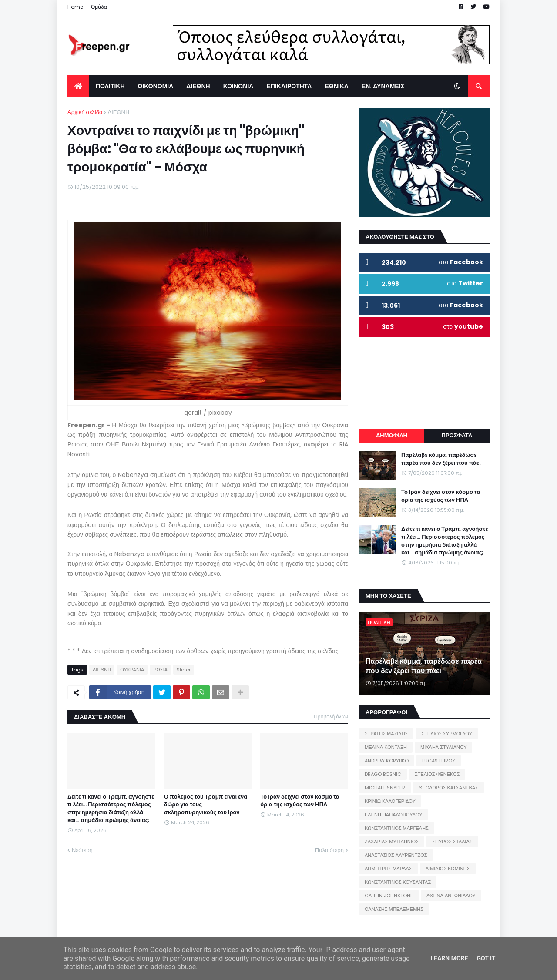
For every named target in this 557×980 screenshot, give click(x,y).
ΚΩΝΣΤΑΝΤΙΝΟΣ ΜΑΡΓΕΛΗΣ (397, 828)
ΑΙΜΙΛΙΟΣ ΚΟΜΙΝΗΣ (448, 869)
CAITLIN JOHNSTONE (389, 896)
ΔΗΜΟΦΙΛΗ (392, 435)
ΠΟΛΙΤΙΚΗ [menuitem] (110, 86)
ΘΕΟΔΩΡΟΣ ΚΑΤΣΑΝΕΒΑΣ (448, 788)
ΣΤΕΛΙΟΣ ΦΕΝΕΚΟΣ (437, 774)
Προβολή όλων (331, 717)
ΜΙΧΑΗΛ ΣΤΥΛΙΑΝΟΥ (443, 747)
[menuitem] (78, 86)
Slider (184, 670)
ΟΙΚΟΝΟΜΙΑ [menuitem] (156, 86)
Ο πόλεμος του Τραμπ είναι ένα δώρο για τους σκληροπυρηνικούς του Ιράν (206, 805)
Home (75, 7)
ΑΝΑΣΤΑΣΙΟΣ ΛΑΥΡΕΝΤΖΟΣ (396, 855)
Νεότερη (82, 850)
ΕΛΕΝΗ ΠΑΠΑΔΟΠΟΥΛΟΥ (393, 815)
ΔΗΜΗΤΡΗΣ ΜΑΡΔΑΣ (388, 869)
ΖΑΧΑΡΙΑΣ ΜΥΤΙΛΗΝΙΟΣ (392, 842)
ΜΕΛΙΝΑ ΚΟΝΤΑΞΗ (386, 747)
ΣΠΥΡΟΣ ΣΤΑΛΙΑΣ (452, 842)
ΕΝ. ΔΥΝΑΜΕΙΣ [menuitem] (383, 86)
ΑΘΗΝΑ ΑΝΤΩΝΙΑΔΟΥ (451, 896)
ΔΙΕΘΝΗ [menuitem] (198, 86)
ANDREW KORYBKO (387, 761)
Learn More (449, 958)
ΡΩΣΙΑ (160, 670)
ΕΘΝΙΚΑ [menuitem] (336, 86)
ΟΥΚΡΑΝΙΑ (132, 670)
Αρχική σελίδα (85, 112)
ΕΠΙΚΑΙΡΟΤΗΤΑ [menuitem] (289, 86)
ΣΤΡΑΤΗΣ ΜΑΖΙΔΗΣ (386, 734)
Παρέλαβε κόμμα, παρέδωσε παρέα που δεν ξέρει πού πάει (441, 459)
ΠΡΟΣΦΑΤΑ (457, 435)
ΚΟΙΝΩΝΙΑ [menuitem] (238, 86)
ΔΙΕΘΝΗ (118, 112)
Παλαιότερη (329, 850)
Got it (486, 958)
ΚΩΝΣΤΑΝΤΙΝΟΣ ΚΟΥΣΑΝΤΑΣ (398, 882)
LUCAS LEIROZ (439, 761)
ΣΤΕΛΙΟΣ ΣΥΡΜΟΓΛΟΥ (447, 734)
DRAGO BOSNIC (383, 774)
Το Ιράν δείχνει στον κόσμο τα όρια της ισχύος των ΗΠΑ (300, 801)
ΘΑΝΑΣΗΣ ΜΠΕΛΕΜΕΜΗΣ (394, 909)
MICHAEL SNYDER (385, 788)
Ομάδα (99, 7)
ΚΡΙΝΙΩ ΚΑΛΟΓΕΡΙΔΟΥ (390, 801)
